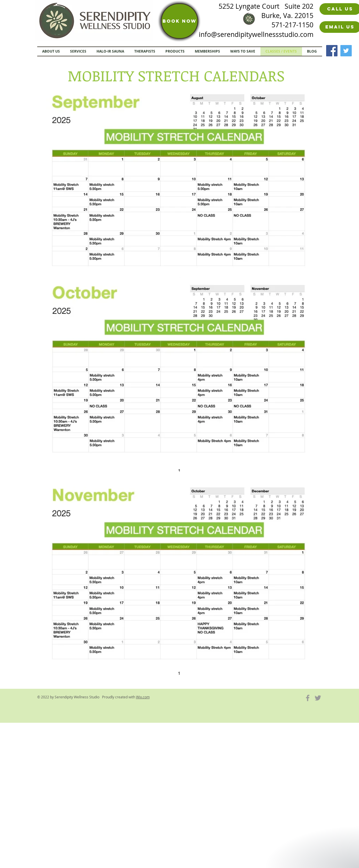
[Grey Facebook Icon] (308, 698)
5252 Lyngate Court (252, 6)
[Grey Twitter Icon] (318, 698)
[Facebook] (332, 51)
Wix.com (143, 697)
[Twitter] (346, 51)
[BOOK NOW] (179, 21)
